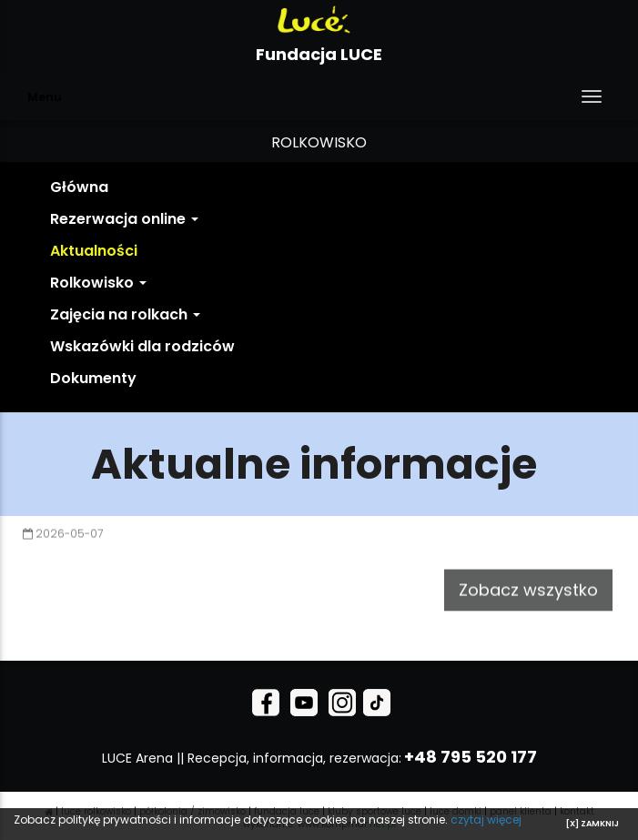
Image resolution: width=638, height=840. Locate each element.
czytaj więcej (486, 820)
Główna (79, 187)
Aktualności (94, 251)
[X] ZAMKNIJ (592, 824)
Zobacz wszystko (528, 580)
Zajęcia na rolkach (125, 314)
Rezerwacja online (124, 219)
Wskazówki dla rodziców (142, 346)
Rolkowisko (98, 283)
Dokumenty (93, 378)
